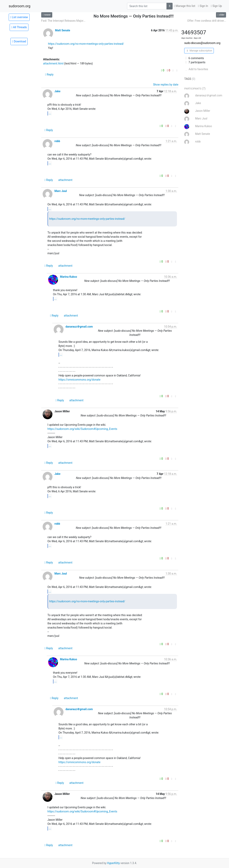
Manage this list (185, 6)
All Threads (19, 27)
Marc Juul (61, 191)
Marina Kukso (69, 277)
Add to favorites (196, 69)
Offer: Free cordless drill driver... (207, 21)
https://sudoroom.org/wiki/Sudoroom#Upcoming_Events (82, 429)
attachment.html (53, 63)
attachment (65, 180)
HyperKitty (114, 863)
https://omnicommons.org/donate (80, 380)
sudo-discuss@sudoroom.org (202, 43)
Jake (57, 91)
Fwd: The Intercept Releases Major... (63, 21)
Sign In (203, 6)
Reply (49, 75)
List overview (19, 17)
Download (19, 41)
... (50, 113)
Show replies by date (166, 85)
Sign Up (216, 6)
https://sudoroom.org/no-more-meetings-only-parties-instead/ (86, 44)
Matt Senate (63, 30)
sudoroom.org (20, 6)
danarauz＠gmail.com (79, 327)
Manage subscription (199, 51)
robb (57, 141)
